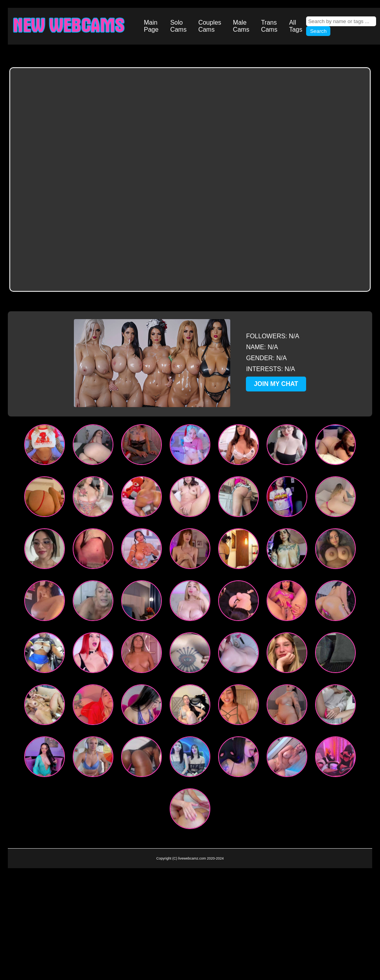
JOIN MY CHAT (276, 384)
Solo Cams (178, 26)
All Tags (296, 26)
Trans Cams (269, 26)
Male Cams (241, 26)
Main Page (151, 26)
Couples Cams (210, 26)
